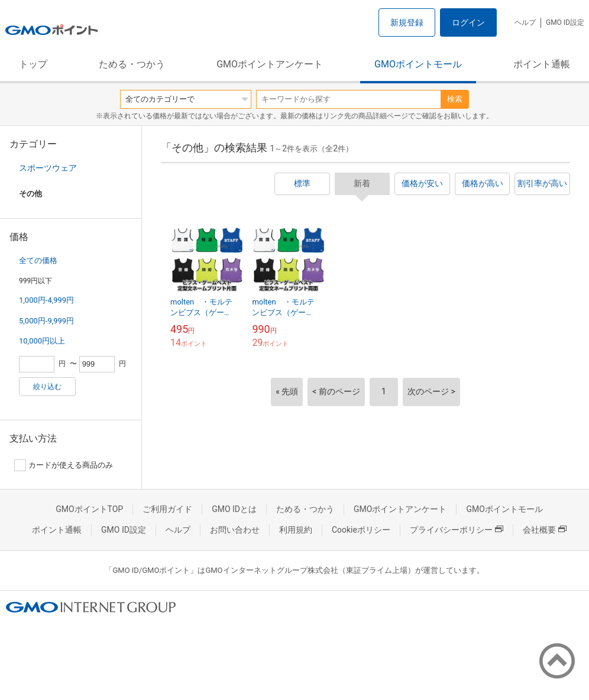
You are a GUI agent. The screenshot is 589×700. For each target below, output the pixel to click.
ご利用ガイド (167, 509)
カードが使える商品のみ (64, 465)
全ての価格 (38, 260)
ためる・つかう (132, 64)
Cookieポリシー (361, 530)
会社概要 (545, 530)
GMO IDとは (234, 509)
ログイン (468, 22)
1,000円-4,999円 (46, 300)
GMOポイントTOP (89, 509)
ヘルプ (525, 22)
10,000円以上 (42, 341)
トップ (33, 64)
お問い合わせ (235, 530)
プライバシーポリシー (457, 530)
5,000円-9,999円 (46, 321)
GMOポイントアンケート (270, 64)
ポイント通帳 (542, 64)
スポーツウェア (48, 168)
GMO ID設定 (565, 22)
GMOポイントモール (418, 64)
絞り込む (47, 387)
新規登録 (407, 22)
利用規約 (296, 530)
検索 (455, 99)
